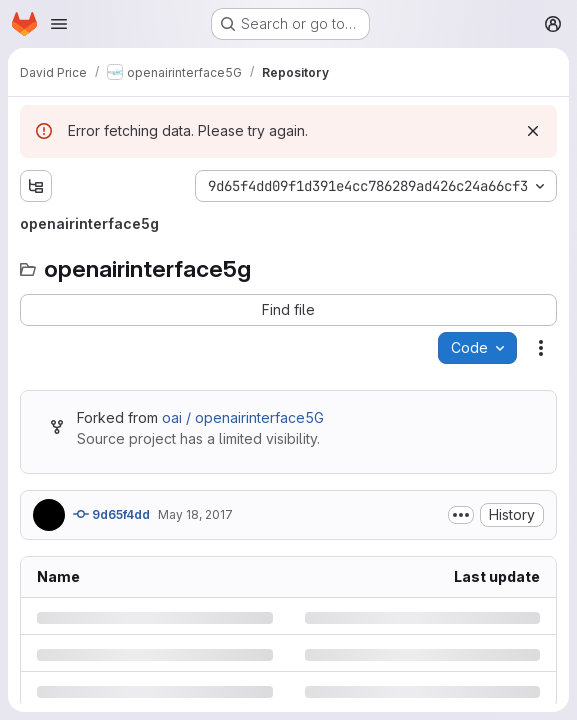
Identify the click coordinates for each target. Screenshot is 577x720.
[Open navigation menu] (59, 24)
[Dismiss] (533, 131)
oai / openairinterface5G (243, 417)
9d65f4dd (111, 514)
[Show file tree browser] (36, 186)
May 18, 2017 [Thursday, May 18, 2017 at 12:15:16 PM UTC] (195, 514)
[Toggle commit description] (461, 515)
